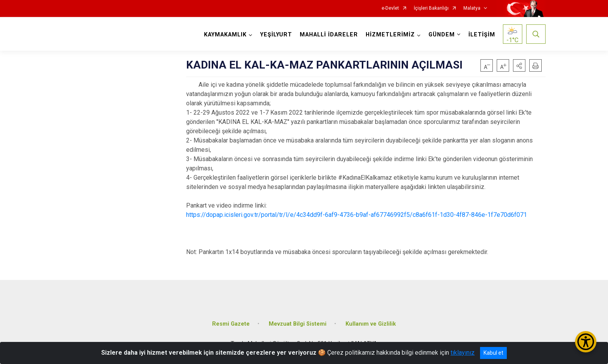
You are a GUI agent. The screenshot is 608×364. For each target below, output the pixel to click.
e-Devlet (390, 8)
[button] (519, 65)
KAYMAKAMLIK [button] (225, 35)
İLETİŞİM (482, 35)
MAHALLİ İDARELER (329, 35)
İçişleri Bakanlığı (431, 8)
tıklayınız (463, 353)
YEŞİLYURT (276, 35)
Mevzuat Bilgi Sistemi (298, 324)
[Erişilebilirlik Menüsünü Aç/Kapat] (586, 342)
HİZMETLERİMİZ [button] (390, 35)
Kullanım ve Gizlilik (371, 324)
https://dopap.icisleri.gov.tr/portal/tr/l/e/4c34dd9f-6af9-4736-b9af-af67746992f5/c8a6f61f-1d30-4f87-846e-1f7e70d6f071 (357, 215)
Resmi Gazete (231, 324)
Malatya (472, 8)
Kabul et (493, 353)
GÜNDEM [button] (442, 35)
